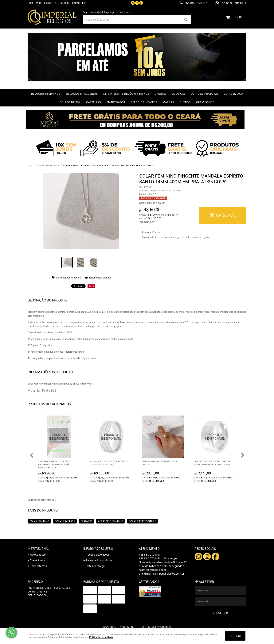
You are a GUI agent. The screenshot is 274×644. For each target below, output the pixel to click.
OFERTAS (161, 94)
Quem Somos (205, 102)
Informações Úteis (98, 549)
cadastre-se (125, 12)
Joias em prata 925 (205, 94)
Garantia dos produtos (99, 560)
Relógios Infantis (144, 102)
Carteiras (94, 102)
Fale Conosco (62, 3)
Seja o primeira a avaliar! (152, 203)
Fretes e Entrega (95, 566)
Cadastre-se (79, 3)
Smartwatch (116, 102)
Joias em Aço (234, 94)
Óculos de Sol (70, 102)
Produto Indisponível (59, 437)
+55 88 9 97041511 (197, 3)
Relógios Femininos (46, 94)
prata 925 (86, 521)
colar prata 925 (65, 521)
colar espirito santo (143, 521)
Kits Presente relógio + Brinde (126, 94)
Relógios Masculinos (82, 94)
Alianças (179, 94)
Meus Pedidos (44, 3)
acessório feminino (111, 521)
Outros (185, 102)
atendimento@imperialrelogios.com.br (162, 574)
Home (31, 3)
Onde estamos (38, 566)
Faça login (110, 12)
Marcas (168, 102)
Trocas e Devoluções (97, 555)
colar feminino (39, 521)
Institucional (38, 549)
